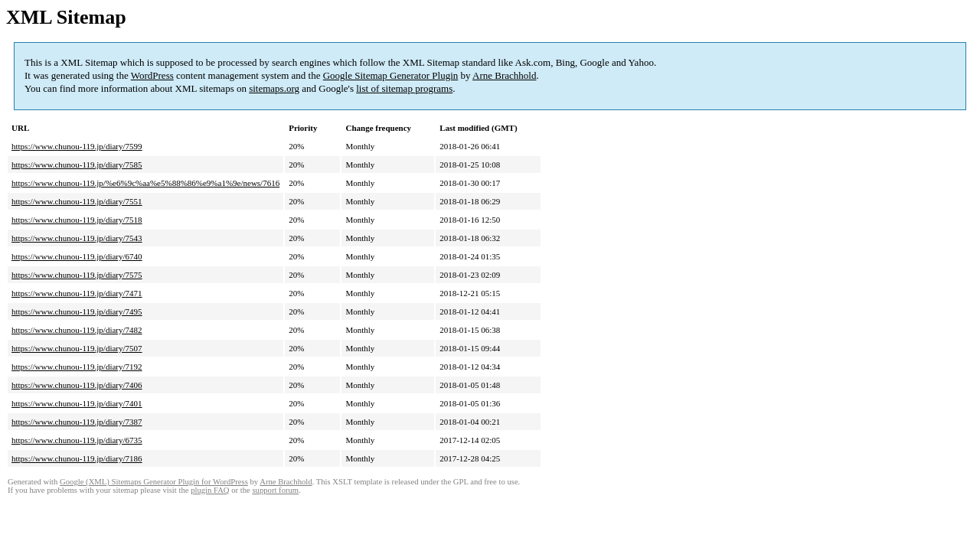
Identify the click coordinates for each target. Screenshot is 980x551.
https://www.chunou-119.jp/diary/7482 (77, 330)
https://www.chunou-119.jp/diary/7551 (77, 201)
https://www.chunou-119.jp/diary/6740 (77, 256)
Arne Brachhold (504, 75)
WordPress (152, 75)
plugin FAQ (210, 490)
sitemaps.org (274, 88)
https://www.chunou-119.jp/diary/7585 (77, 165)
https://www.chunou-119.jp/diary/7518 (77, 220)
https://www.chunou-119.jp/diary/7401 (77, 403)
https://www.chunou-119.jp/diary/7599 (77, 146)
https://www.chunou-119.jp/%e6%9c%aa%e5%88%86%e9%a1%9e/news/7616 (145, 183)
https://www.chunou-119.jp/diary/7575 (77, 275)
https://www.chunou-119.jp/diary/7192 (77, 367)
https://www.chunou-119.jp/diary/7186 (77, 458)
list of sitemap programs (404, 88)
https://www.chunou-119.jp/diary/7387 (77, 422)
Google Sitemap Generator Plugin (391, 75)
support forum (275, 490)
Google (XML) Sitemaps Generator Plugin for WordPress (154, 482)
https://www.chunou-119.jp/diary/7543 (77, 238)
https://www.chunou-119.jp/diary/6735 (77, 440)
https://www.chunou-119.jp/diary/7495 (77, 311)
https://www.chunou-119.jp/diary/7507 (77, 348)
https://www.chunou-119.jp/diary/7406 (77, 385)
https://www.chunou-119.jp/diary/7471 (77, 293)
